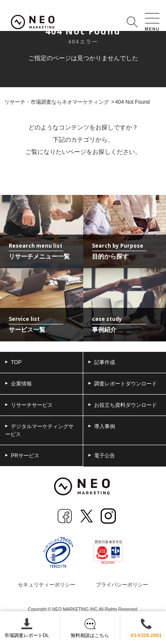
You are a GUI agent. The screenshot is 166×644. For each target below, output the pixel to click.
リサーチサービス (29, 405)
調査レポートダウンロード (123, 384)
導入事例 (102, 426)
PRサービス (22, 456)
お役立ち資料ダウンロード (123, 405)
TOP (13, 362)
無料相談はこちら (90, 628)
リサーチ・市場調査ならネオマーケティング (57, 102)
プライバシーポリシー (122, 585)
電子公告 (102, 456)
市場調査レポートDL (27, 628)
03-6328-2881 (146, 628)
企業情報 (19, 384)
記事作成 (102, 362)
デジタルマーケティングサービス (39, 430)
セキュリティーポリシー (47, 585)
